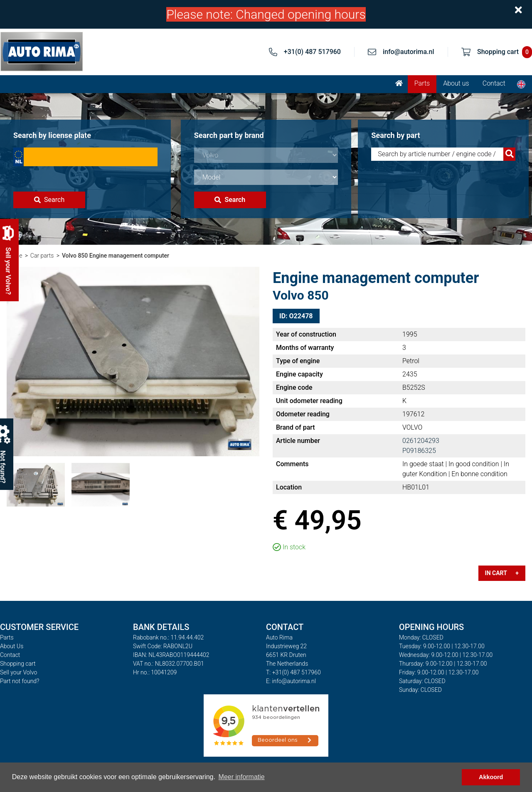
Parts (422, 83)
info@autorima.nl (409, 52)
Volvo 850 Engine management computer (116, 256)
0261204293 (421, 441)
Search (49, 200)
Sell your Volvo (18, 672)
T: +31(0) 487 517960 (293, 672)
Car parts (42, 256)
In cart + (502, 573)
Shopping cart (18, 664)
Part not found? (20, 681)
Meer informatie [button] (242, 777)
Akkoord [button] (491, 777)
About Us (12, 646)
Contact (494, 83)
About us (456, 83)
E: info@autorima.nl (291, 681)
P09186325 (419, 451)
